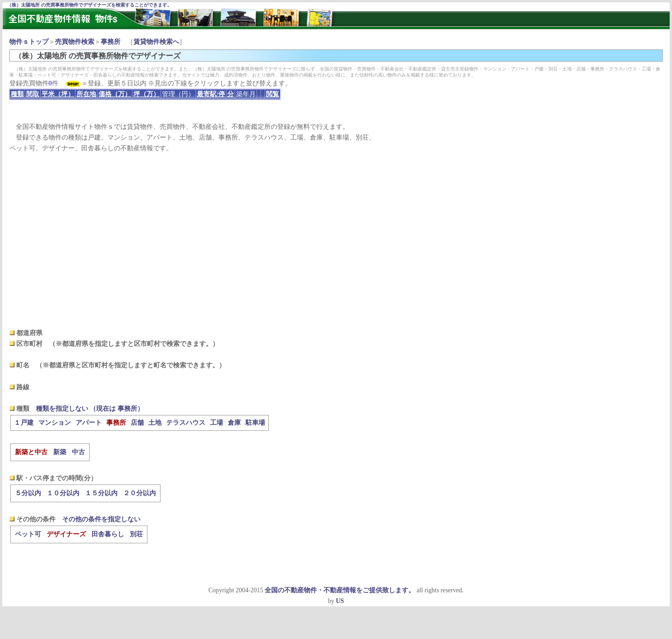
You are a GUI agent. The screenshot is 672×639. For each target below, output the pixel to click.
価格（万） (115, 94)
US (340, 601)
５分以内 (28, 493)
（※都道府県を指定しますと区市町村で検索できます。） (134, 344)
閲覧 (273, 94)
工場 (217, 423)
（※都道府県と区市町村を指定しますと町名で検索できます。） (131, 365)
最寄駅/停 (211, 94)
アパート (89, 423)
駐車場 (255, 423)
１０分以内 (63, 493)
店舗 (137, 423)
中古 (78, 452)
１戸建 (24, 423)
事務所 (111, 42)
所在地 (86, 94)
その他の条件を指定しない (101, 519)
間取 (33, 94)
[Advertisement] (336, 241)
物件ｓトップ (29, 42)
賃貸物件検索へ (156, 42)
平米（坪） (58, 94)
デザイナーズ (66, 534)
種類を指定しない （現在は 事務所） (90, 409)
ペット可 (28, 534)
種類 (17, 94)
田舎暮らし (108, 534)
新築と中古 (31, 452)
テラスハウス (186, 423)
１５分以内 (101, 493)
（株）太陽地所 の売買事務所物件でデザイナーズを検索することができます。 (89, 5)
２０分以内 (140, 493)
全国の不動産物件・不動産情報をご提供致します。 (340, 590)
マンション (55, 423)
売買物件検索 (75, 42)
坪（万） (147, 94)
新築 (60, 452)
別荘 (136, 534)
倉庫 (234, 423)
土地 (155, 423)
